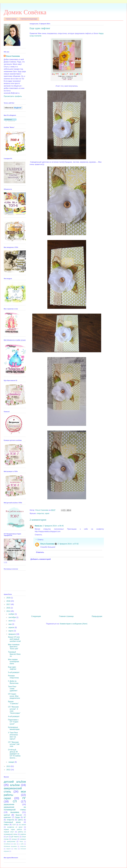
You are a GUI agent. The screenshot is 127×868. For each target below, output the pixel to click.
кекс (15, 844)
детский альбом (15, 782)
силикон (23, 839)
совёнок (23, 834)
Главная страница (11, 19)
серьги (8, 849)
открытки (23, 846)
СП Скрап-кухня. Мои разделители (14, 696)
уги (7, 837)
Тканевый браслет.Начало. (14, 654)
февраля (12, 634)
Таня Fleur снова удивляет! (13, 689)
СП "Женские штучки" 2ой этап (14, 744)
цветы (20, 820)
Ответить (38, 535)
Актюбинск (7, 844)
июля (11, 621)
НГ (25, 817)
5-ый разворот (14, 672)
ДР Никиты (15, 837)
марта (11, 631)
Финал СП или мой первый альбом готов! (14, 639)
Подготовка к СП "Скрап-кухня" (13, 722)
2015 (9, 608)
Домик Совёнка (25, 12)
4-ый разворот (14, 716)
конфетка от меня (15, 827)
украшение (9, 804)
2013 (9, 766)
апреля (12, 627)
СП (15, 801)
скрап (47, 513)
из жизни (22, 825)
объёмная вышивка (10, 846)
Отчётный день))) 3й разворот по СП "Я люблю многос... (14, 754)
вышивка (15, 812)
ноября (12, 614)
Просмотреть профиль (13, 96)
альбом (15, 785)
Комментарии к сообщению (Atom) (74, 624)
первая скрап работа (13, 829)
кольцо (14, 839)
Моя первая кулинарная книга (14, 662)
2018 (9, 601)
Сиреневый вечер (12, 822)
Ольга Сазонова (47, 544)
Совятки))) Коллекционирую (29, 19)
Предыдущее (97, 616)
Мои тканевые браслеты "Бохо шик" (14, 647)
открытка (40, 513)
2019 (9, 598)
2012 (9, 770)
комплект (7, 817)
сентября (12, 617)
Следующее (36, 616)
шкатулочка (11, 841)
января (12, 762)
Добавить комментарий (41, 559)
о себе (21, 844)
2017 (9, 604)
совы (15, 849)
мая (10, 624)
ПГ (24, 798)
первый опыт (9, 832)
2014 (9, 611)
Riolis (21, 842)
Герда (17, 817)
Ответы (40, 540)
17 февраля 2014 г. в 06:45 (53, 526)
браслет (19, 815)
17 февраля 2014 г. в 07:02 (68, 544)
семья (6, 825)
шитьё (7, 815)
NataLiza (38, 526)
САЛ (14, 825)
